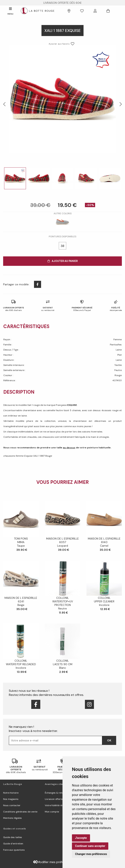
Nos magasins (11, 799)
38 (63, 246)
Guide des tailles (13, 837)
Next (119, 104)
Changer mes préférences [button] (91, 854)
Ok (109, 740)
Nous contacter (12, 805)
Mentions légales (12, 818)
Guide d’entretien (13, 844)
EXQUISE (72, 405)
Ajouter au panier (63, 261)
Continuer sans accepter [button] (90, 846)
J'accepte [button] (81, 838)
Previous (6, 104)
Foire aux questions (14, 850)
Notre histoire (11, 793)
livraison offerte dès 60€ (63, 3)
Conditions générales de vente (20, 812)
